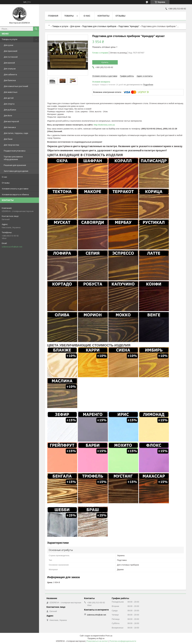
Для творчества (11, 145)
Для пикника (10, 127)
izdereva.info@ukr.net (12, 247)
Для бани (8, 139)
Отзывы (6, 183)
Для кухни (8, 45)
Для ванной (9, 63)
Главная (53, 16)
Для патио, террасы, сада (16, 133)
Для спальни (10, 69)
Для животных (11, 92)
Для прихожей (10, 51)
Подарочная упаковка (15, 151)
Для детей (9, 98)
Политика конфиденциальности (123, 641)
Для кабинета (10, 74)
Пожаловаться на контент (97, 641)
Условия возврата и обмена (15, 194)
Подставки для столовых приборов (99, 26)
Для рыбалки (10, 110)
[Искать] (36, 29)
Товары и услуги (10, 39)
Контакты (103, 16)
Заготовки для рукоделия (16, 171)
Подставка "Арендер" (129, 26)
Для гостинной (11, 57)
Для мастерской (11, 121)
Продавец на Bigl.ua (96, 638)
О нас (4, 177)
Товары (69, 16)
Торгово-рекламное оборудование (13, 158)
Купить (105, 62)
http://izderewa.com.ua (104, 125)
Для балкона (10, 80)
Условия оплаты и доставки (15, 189)
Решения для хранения (15, 165)
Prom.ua (109, 636)
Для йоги (8, 116)
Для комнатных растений (16, 86)
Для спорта (9, 104)
